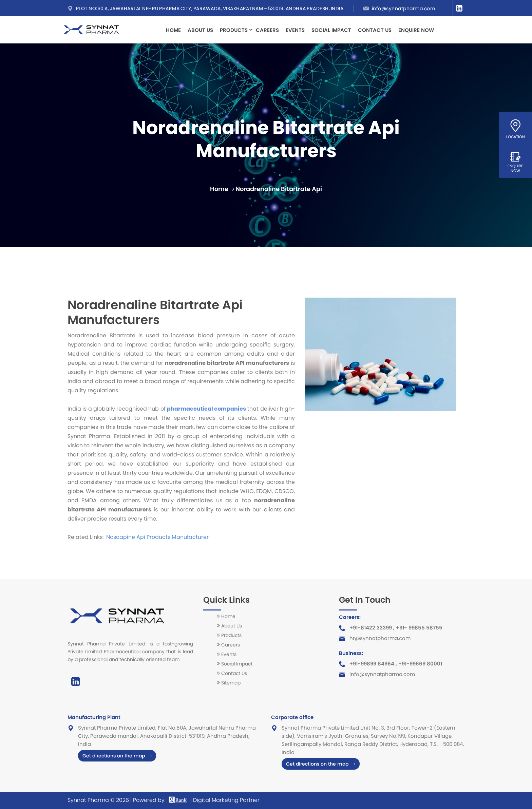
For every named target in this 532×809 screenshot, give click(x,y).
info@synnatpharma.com (404, 8)
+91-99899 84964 (372, 664)
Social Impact (331, 30)
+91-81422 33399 (371, 628)
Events (295, 30)
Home (173, 30)
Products (234, 29)
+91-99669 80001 (420, 664)
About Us (200, 30)
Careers (267, 30)
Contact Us (375, 30)
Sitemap (231, 683)
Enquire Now (416, 30)
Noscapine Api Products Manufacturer (157, 537)
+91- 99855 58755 (419, 628)
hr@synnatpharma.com (380, 638)
